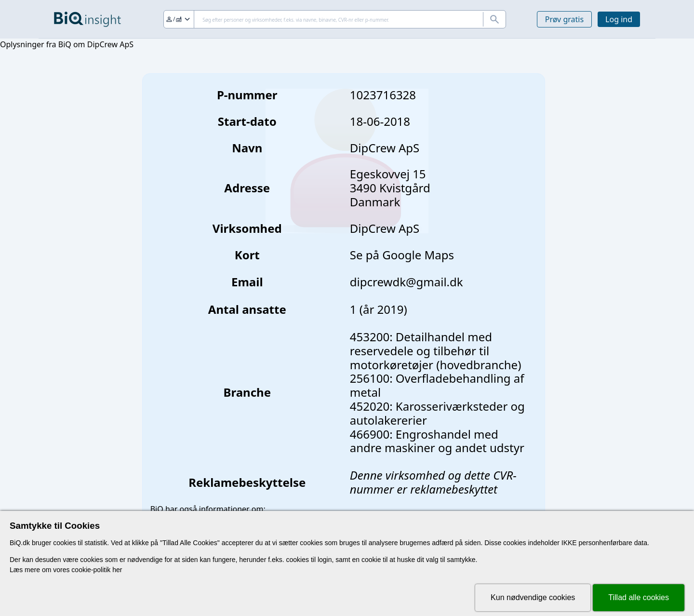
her (117, 570)
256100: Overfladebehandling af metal (437, 385)
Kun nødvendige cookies (533, 597)
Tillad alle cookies (639, 597)
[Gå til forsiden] (87, 19)
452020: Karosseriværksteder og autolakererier (437, 413)
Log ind (619, 19)
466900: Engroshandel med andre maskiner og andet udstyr (437, 441)
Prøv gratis (564, 19)
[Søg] (335, 19)
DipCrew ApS (385, 228)
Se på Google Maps (402, 255)
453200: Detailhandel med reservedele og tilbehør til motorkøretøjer (421, 351)
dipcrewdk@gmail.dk (407, 282)
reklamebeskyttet (454, 489)
